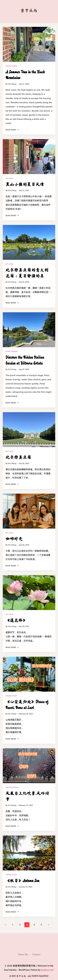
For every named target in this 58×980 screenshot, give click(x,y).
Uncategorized (12, 787)
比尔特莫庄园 (18, 457)
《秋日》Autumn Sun (22, 881)
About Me (23, 955)
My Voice (9, 178)
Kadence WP (47, 970)
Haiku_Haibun (11, 66)
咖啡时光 (14, 539)
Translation (11, 696)
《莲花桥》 (16, 620)
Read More (12, 130)
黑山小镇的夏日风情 (25, 184)
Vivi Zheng (12, 84)
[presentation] (29, 44)
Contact (36, 955)
